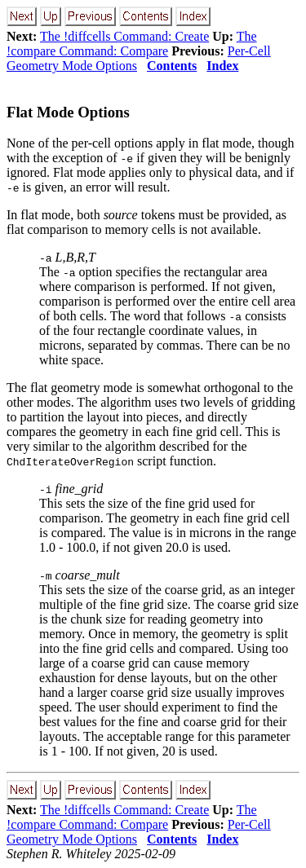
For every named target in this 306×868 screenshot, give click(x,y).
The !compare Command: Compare (132, 44)
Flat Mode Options (68, 112)
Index (222, 66)
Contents (172, 66)
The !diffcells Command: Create (124, 36)
